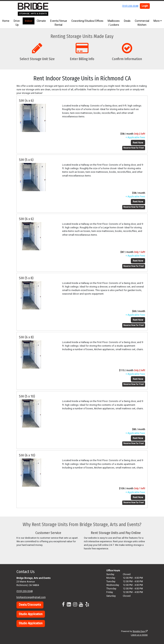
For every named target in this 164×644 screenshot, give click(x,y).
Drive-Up (17, 23)
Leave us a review (139, 635)
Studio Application (31, 614)
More (157, 21)
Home (6, 21)
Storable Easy (140, 631)
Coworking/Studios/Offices (87, 21)
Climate (41, 21)
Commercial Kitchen (142, 23)
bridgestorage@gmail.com (31, 597)
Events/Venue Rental (59, 23)
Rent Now (138, 143)
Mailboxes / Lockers (114, 23)
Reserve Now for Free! (134, 148)
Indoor (29, 21)
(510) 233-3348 (130, 6)
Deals (127, 21)
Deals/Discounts (30, 605)
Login (145, 6)
